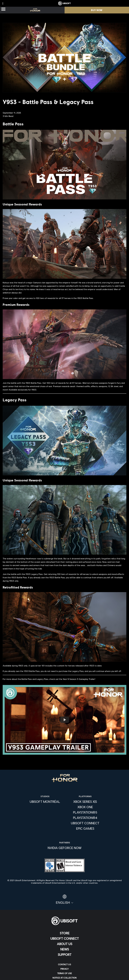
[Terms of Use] (64, 973)
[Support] (64, 955)
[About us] (64, 944)
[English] (64, 900)
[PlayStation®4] (85, 818)
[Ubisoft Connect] (64, 938)
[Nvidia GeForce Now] (65, 848)
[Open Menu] (3, 9)
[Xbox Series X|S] (85, 802)
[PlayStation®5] (85, 812)
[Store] (64, 933)
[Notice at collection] (64, 978)
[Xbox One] (85, 807)
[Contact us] (64, 964)
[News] (64, 949)
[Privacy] (64, 969)
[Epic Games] (85, 828)
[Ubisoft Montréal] (45, 802)
